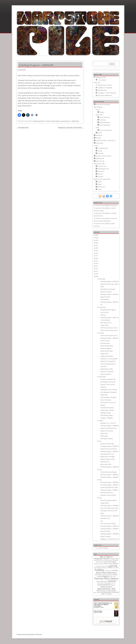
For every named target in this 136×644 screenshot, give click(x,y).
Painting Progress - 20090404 (110, 534)
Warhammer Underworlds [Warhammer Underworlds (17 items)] (106, 591)
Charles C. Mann (100, 607)
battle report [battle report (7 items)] (109, 561)
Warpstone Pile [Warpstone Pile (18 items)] (109, 592)
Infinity (96, 146)
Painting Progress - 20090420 (110, 516)
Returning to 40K (106, 464)
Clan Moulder (105, 299)
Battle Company (106, 536)
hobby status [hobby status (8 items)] (108, 571)
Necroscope (98, 611)
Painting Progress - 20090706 (110, 467)
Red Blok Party (23, 127)
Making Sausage (106, 413)
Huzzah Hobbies (103, 548)
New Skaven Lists (106, 323)
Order (97, 128)
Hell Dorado (104, 436)
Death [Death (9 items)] (102, 564)
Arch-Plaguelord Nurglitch (109, 392)
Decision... (104, 315)
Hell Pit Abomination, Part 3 (109, 328)
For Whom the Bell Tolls (108, 379)
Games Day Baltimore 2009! (109, 487)
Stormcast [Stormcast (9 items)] (100, 583)
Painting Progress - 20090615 (110, 475)
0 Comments (22, 70)
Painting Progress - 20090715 (110, 451)
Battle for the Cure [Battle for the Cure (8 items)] (100, 560)
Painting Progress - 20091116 (110, 317)
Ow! (102, 521)
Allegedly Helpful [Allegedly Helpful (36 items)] (102, 559)
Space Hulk (104, 433)
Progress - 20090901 (107, 418)
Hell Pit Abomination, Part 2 (109, 330)
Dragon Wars (105, 325)
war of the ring (65, 121)
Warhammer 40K (99, 164)
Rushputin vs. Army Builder (109, 359)
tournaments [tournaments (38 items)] (104, 585)
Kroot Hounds (105, 341)
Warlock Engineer (106, 348)
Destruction (99, 115)
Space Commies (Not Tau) (109, 428)
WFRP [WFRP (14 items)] (117, 592)
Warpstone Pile (38, 121)
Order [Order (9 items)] (111, 576)
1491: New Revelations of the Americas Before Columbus (103, 604)
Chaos (98, 110)
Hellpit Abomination (107, 356)
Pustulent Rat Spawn (107, 408)
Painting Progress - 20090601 (110, 477)
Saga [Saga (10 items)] (98, 581)
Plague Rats (104, 395)
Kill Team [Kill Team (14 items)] (98, 575)
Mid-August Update (107, 439)
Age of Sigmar (98, 107)
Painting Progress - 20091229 (110, 281)
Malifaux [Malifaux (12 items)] (115, 575)
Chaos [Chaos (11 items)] (105, 562)
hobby (58, 121)
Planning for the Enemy (108, 382)
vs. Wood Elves (105, 320)
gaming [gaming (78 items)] (113, 566)
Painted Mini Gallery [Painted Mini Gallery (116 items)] (106, 578)
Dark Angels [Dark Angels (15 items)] (112, 562)
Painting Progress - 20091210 (110, 294)
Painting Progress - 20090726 (110, 446)
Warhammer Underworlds (102, 179)
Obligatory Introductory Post (110, 539)
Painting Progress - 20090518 (110, 485)
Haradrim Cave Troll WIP (108, 495)
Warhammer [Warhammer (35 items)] (106, 587)
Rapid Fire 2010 (105, 297)
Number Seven (105, 343)
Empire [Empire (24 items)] (116, 563)
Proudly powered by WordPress (26, 634)
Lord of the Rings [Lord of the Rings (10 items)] (107, 575)
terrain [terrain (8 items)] (113, 583)
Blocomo (39, 634)
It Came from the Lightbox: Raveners (105, 205)
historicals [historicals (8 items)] (116, 568)
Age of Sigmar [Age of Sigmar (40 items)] (106, 557)
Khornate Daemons (107, 493)
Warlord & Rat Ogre (107, 351)
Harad (53, 121)
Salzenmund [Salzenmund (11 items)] (104, 581)
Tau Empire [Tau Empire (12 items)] (108, 583)
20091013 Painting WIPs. (108, 361)
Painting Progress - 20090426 (110, 505)
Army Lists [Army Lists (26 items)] (114, 559)
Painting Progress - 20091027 (110, 338)
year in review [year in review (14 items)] (106, 594)
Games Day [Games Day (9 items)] (105, 566)
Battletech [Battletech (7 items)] (116, 561)
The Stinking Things (107, 415)
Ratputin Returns (106, 374)
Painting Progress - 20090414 (110, 526)
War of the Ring (105, 531)
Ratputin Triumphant (107, 372)
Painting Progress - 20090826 (110, 426)
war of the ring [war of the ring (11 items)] (98, 592)
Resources (97, 83)
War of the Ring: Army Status (110, 508)
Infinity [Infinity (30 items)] (115, 570)
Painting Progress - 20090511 (110, 490)
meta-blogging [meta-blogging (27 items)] (103, 576)
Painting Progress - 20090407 (110, 529)
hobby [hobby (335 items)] (99, 570)
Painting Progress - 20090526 (110, 482)
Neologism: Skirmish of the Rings (71, 127)
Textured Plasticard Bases (109, 472)
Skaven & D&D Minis (107, 346)
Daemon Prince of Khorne (109, 449)
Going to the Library (107, 431)
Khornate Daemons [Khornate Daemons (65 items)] (106, 573)
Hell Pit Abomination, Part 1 (109, 336)
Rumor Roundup (106, 400)
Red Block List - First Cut (108, 423)
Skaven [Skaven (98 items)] (112, 581)
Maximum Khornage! (107, 444)
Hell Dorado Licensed (107, 410)
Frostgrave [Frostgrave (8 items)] (98, 566)
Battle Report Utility (107, 369)
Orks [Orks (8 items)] (114, 576)
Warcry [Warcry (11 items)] (113, 585)
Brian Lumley (99, 612)
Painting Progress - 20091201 (110, 302)
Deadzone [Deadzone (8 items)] (97, 564)
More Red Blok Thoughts (108, 397)
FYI (101, 305)
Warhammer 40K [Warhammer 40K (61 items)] (106, 589)
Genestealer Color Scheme (109, 390)
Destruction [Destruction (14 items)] (108, 564)
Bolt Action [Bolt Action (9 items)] (100, 562)
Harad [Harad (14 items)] (110, 568)
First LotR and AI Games (108, 524)
